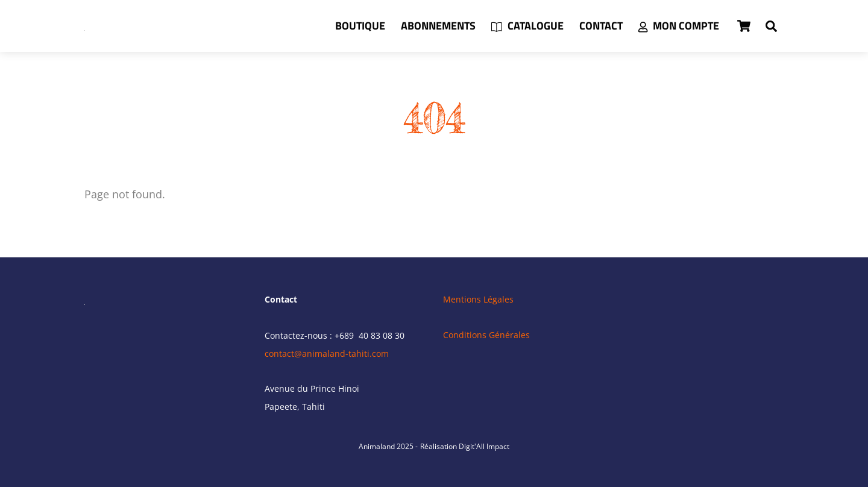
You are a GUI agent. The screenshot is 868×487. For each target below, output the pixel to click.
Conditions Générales (486, 335)
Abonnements (438, 26)
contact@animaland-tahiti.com (327, 353)
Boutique (360, 26)
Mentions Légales (478, 299)
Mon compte (679, 26)
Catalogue (527, 26)
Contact (601, 26)
